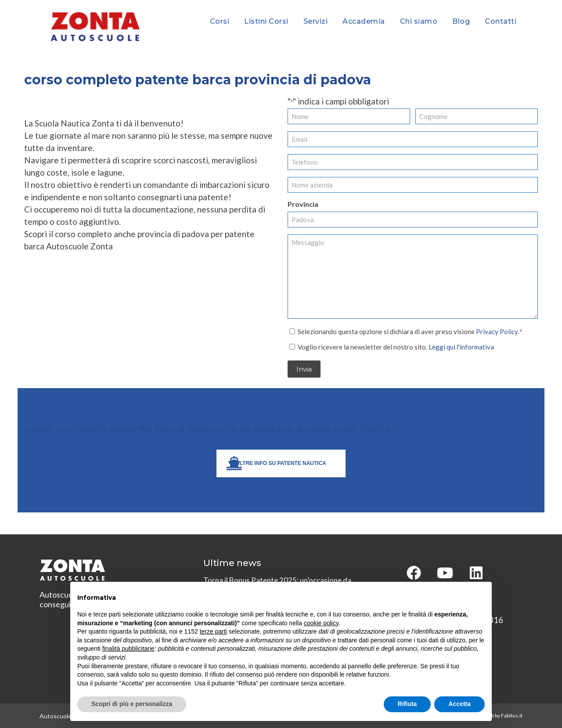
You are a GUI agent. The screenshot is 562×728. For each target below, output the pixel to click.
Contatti (501, 21)
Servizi (316, 21)
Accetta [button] (459, 704)
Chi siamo (419, 21)
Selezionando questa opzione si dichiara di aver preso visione (410, 331)
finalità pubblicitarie (128, 649)
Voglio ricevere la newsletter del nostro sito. (396, 346)
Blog (461, 21)
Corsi (220, 21)
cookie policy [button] (321, 623)
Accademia (364, 21)
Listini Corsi (266, 21)
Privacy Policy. (497, 331)
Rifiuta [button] (407, 704)
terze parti (213, 631)
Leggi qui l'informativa (461, 346)
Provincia (303, 204)
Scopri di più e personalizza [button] (132, 704)
